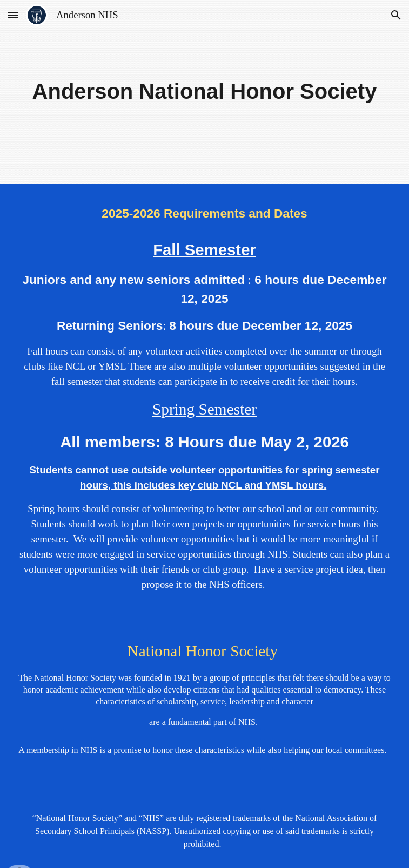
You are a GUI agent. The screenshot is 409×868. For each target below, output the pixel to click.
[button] (13, 15)
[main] (205, 91)
